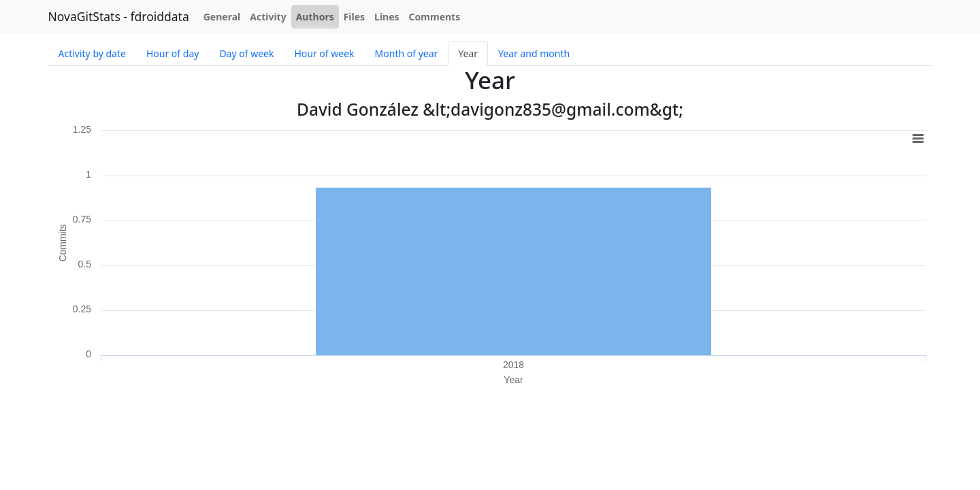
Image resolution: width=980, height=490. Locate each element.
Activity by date (92, 53)
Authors (315, 17)
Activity (268, 17)
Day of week (246, 53)
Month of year (407, 53)
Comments (435, 17)
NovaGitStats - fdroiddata (119, 16)
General (222, 17)
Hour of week (324, 53)
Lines (387, 17)
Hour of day (173, 53)
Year (468, 53)
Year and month (534, 53)
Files (354, 17)
